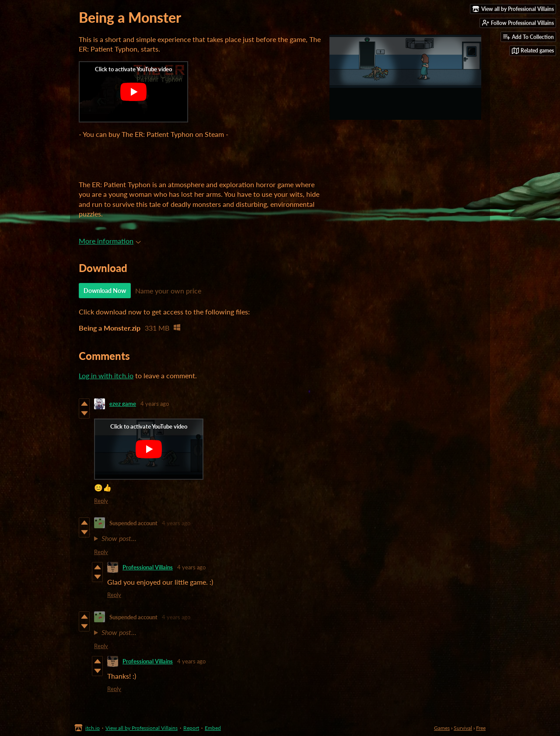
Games (442, 728)
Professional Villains (148, 567)
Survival (463, 728)
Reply (101, 501)
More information (110, 241)
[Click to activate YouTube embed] (133, 92)
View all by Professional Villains (142, 728)
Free (481, 728)
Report (191, 728)
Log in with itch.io (106, 375)
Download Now (105, 291)
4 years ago (155, 404)
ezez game (123, 404)
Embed (213, 728)
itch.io (93, 728)
